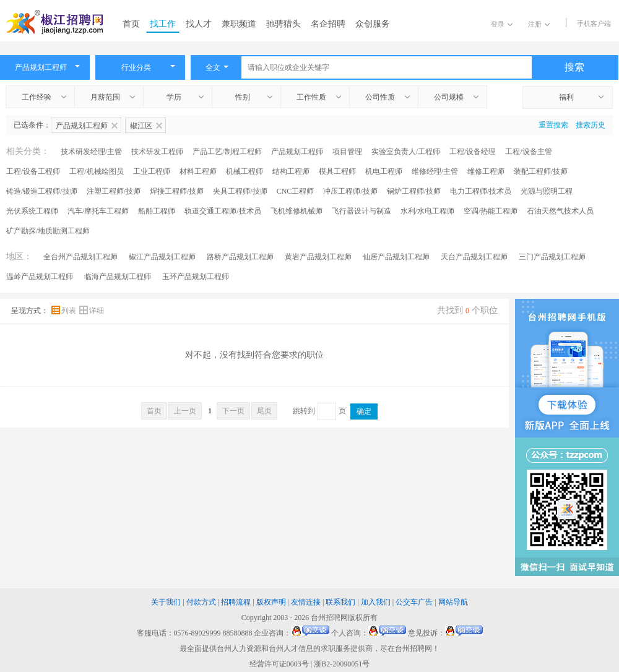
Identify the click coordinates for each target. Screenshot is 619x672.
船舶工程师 (157, 211)
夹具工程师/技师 (240, 191)
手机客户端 (594, 24)
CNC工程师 (296, 191)
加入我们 (376, 602)
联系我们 (340, 602)
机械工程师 (245, 171)
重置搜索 (553, 125)
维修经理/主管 (435, 171)
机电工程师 (384, 171)
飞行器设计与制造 (361, 211)
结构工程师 (291, 171)
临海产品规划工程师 (118, 277)
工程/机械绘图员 (96, 171)
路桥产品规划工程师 (240, 257)
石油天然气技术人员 (560, 211)
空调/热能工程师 (491, 211)
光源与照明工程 (547, 191)
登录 (502, 24)
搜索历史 (591, 125)
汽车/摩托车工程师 (98, 211)
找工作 (163, 24)
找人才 (199, 24)
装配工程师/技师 (541, 171)
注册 (539, 24)
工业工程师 (152, 171)
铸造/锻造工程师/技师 (42, 191)
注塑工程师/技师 (114, 191)
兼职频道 (239, 24)
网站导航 (453, 602)
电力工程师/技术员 (481, 191)
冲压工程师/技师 (350, 191)
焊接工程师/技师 (177, 191)
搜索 (574, 67)
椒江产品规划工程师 (162, 257)
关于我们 (166, 602)
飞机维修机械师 (297, 211)
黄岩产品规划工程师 (318, 257)
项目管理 (347, 152)
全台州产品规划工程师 (80, 257)
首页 (131, 24)
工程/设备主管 (528, 152)
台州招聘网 (329, 618)
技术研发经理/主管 (91, 152)
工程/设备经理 (473, 152)
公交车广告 (414, 602)
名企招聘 (328, 24)
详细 (92, 311)
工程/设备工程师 (33, 171)
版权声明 (271, 602)
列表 (65, 311)
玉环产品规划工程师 (196, 277)
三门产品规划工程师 (552, 257)
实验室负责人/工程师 (406, 152)
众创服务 (373, 24)
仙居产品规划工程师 (396, 257)
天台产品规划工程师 (474, 257)
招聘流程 (236, 602)
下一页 (233, 411)
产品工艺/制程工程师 (227, 152)
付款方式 (201, 602)
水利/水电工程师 (427, 211)
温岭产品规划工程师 (40, 277)
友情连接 (306, 602)
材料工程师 (198, 171)
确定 (364, 411)
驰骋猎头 (284, 24)
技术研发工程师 (157, 152)
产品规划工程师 (297, 152)
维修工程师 (486, 171)
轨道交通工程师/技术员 (223, 211)
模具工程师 (337, 171)
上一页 (185, 411)
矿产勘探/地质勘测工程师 (48, 231)
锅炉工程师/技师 (414, 191)
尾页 (264, 411)
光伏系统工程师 (32, 211)
